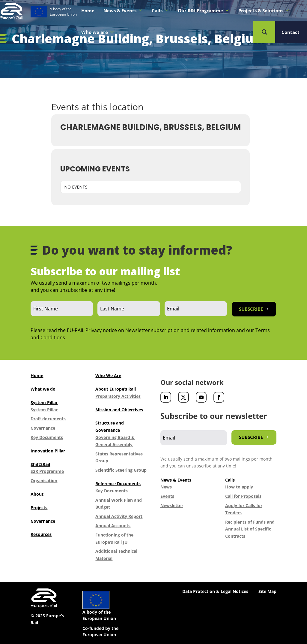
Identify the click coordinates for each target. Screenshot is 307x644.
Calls (160, 11)
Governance (43, 428)
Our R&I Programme (204, 11)
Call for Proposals (243, 496)
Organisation (44, 481)
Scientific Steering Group (121, 470)
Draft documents (48, 419)
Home (88, 11)
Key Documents (47, 437)
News (166, 487)
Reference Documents (118, 484)
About (37, 494)
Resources (41, 534)
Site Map (267, 591)
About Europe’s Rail (116, 389)
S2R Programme (47, 471)
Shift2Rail (40, 464)
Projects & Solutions (264, 11)
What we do (43, 389)
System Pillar (44, 402)
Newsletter (172, 505)
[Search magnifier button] (264, 32)
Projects (39, 508)
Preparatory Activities (118, 396)
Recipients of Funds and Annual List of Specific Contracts (250, 529)
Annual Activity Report (119, 516)
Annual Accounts (113, 526)
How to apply (239, 487)
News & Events (123, 11)
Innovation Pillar (48, 451)
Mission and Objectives (119, 410)
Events (167, 496)
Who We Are (108, 375)
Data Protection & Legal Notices (215, 591)
